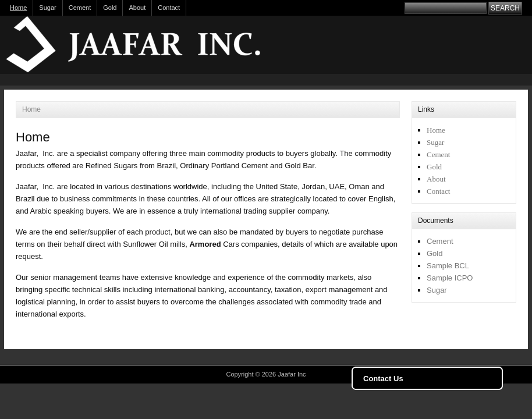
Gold (110, 8)
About (137, 8)
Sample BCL (448, 266)
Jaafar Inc (150, 45)
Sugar (47, 8)
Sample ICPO (450, 278)
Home (18, 8)
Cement (80, 8)
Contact (169, 8)
